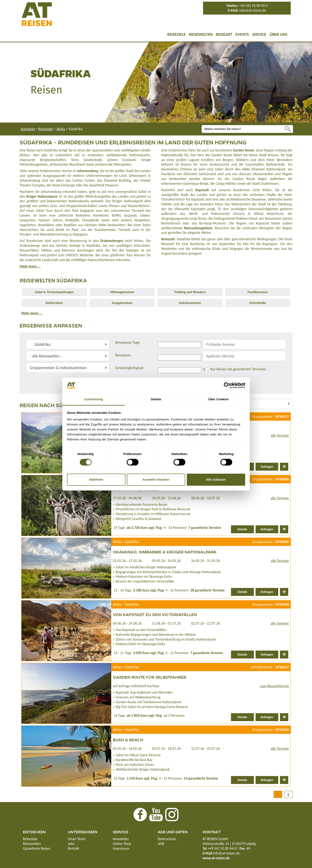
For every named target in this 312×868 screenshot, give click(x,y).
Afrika (61, 129)
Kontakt (74, 848)
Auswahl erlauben (156, 479)
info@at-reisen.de (253, 10)
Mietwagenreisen (122, 292)
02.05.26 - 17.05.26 (127, 561)
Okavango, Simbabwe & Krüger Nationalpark (165, 552)
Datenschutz (167, 839)
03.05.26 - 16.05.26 (127, 749)
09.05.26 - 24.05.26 (166, 561)
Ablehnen (96, 479)
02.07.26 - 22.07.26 (205, 623)
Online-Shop (122, 844)
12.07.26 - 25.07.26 (205, 749)
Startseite (28, 129)
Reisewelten (201, 34)
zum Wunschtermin (274, 686)
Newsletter (121, 839)
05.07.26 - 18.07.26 (166, 749)
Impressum (121, 848)
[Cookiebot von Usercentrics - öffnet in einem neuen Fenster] (227, 386)
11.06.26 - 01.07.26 (166, 623)
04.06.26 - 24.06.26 (127, 623)
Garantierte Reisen (37, 848)
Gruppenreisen (122, 303)
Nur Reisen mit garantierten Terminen (238, 369)
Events (242, 34)
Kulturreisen (54, 303)
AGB (161, 844)
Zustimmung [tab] (94, 399)
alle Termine (280, 435)
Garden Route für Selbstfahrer (150, 677)
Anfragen (267, 467)
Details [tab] (156, 399)
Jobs (71, 844)
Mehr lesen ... (30, 266)
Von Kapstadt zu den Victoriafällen (155, 614)
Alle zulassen (216, 479)
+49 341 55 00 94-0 (253, 6)
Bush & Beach (128, 740)
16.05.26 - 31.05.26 (205, 561)
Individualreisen (190, 303)
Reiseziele (176, 34)
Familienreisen (258, 292)
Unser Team (77, 839)
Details (242, 529)
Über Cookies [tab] (218, 399)
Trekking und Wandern (190, 292)
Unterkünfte (258, 303)
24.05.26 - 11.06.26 (166, 498)
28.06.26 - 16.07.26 (205, 498)
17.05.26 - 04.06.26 (127, 498)
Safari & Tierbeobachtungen (54, 292)
